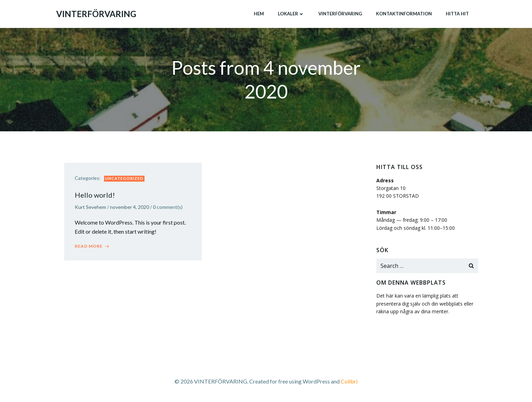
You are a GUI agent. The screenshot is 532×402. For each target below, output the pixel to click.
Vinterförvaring (340, 14)
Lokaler (291, 14)
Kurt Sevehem (90, 207)
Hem (259, 14)
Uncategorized (124, 178)
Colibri (349, 381)
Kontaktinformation (404, 14)
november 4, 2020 (130, 207)
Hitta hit (457, 14)
